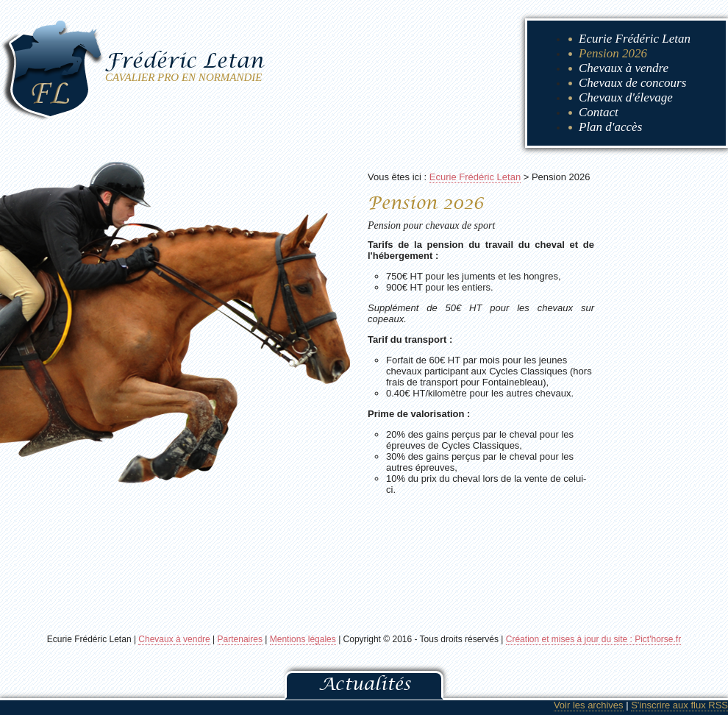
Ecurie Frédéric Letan (635, 39)
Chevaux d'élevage (626, 97)
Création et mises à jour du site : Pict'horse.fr (593, 639)
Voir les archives (589, 705)
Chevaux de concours (632, 83)
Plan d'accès (610, 127)
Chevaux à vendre (624, 68)
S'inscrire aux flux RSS (679, 705)
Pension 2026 (613, 53)
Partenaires (240, 639)
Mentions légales (303, 639)
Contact (599, 112)
